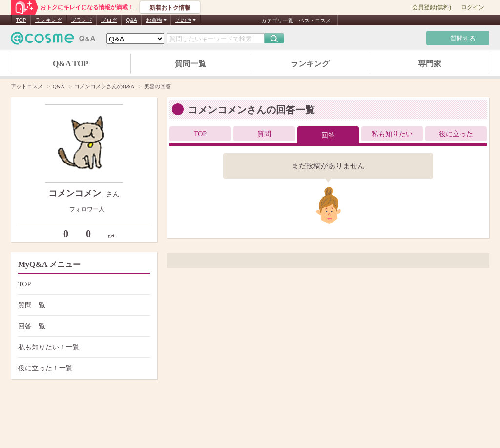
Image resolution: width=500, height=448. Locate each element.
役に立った (456, 134)
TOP (21, 20)
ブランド (82, 20)
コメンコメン (76, 193)
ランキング (49, 20)
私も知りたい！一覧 (83, 347)
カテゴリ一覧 (277, 20)
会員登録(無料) (432, 7)
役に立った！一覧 (83, 368)
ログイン (473, 7)
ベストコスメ (315, 20)
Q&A (132, 20)
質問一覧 (190, 64)
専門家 (430, 64)
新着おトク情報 (170, 8)
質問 (264, 134)
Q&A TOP (71, 64)
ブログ (109, 20)
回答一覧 (83, 326)
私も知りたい (392, 134)
